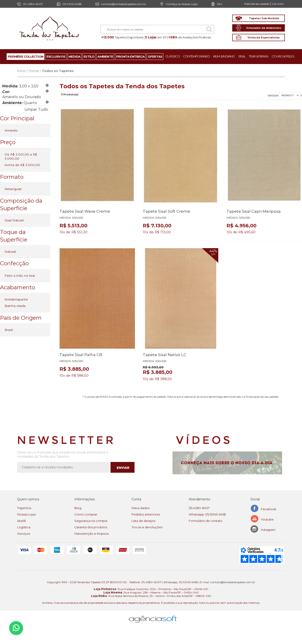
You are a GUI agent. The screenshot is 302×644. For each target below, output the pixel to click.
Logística (24, 527)
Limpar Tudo (36, 109)
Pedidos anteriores (146, 514)
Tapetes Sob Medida (264, 18)
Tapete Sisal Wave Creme (85, 211)
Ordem (273, 95)
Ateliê (22, 521)
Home (34, 71)
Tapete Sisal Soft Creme (166, 211)
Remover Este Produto (47, 85)
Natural (10, 252)
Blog (78, 508)
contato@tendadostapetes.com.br (124, 4)
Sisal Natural (14, 220)
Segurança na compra (91, 521)
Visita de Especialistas (264, 38)
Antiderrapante (16, 299)
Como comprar (86, 514)
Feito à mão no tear (20, 276)
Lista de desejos (143, 521)
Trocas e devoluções (147, 527)
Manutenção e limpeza (92, 534)
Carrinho (278, 4)
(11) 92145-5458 (72, 4)
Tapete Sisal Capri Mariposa (254, 211)
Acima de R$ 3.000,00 (22, 165)
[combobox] (157, 29)
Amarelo (11, 130)
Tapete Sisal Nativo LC (164, 355)
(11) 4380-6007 (199, 508)
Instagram (268, 530)
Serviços (24, 534)
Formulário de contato (206, 521)
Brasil (9, 330)
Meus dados (141, 508)
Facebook (269, 509)
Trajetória (24, 508)
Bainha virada (15, 306)
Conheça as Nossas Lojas (182, 4)
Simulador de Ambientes (264, 28)
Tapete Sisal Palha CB (81, 355)
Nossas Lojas (26, 514)
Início (21, 71)
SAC (220, 4)
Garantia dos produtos (91, 527)
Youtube (267, 519)
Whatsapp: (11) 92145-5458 (207, 514)
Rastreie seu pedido (257, 4)
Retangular (13, 189)
